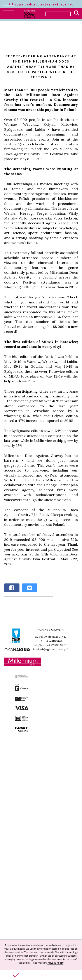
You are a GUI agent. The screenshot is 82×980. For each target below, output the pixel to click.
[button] (41, 975)
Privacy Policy (55, 963)
